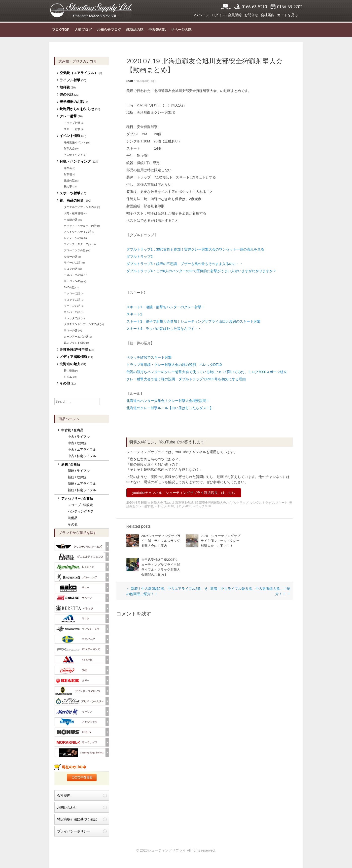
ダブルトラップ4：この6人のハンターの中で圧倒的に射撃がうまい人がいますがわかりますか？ (203, 271)
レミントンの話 (73, 238)
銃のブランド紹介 (75, 343)
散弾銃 (65, 87)
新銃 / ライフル (79, 471)
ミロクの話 (71, 269)
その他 (65, 383)
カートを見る (287, 15)
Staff (130, 81)
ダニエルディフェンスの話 (80, 207)
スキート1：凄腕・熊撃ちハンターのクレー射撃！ (166, 307)
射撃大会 (157, 503)
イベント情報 (70, 136)
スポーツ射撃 (70, 193)
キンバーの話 (72, 312)
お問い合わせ (67, 807)
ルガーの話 (71, 257)
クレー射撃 (68, 116)
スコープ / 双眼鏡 (80, 505)
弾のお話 (67, 94)
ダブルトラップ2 (140, 257)
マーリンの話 (72, 306)
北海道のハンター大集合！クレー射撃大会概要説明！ (168, 401)
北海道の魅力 (70, 364)
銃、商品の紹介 (72, 200)
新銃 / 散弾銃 (77, 477)
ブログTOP (61, 30)
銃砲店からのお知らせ (77, 109)
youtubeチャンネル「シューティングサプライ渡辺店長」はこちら (184, 493)
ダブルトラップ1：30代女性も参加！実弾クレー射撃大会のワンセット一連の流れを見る (195, 249)
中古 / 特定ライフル (82, 456)
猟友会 (68, 168)
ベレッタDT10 (164, 506)
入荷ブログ (83, 30)
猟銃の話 (69, 180)
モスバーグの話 (73, 275)
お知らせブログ (109, 30)
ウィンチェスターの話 (77, 244)
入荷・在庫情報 (73, 213)
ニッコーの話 (72, 293)
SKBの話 (69, 287)
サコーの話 (71, 330)
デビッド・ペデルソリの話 (80, 226)
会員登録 (235, 15)
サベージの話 (181, 30)
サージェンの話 (73, 281)
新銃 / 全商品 (71, 465)
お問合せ (251, 15)
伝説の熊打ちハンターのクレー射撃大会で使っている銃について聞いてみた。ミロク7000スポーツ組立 (207, 372)
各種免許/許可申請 (74, 349)
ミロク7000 (184, 506)
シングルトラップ (262, 503)
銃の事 (68, 186)
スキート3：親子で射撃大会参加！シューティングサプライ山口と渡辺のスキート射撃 (193, 321)
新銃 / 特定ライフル (82, 490)
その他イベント (73, 155)
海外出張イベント (75, 142)
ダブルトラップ (238, 503)
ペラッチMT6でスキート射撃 (149, 357)
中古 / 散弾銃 (77, 443)
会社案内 (268, 15)
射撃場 (68, 174)
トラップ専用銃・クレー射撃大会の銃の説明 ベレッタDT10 (174, 365)
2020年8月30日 (146, 81)
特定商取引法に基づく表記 (77, 819)
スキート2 (134, 314)
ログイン (218, 15)
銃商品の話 (135, 30)
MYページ (201, 15)
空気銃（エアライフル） (79, 73)
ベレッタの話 (72, 318)
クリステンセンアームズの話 (82, 324)
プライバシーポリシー (74, 831)
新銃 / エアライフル (82, 484)
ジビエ (68, 377)
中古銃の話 (157, 30)
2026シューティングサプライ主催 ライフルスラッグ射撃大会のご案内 (161, 541)
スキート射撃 (72, 129)
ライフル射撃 (70, 80)
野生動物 (69, 371)
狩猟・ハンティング (75, 161)
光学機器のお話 (72, 102)
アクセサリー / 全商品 (77, 499)
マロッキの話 (72, 300)
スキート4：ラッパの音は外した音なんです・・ (164, 329)
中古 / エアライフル (82, 450)
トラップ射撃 (72, 123)
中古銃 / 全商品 (72, 430)
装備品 (73, 518)
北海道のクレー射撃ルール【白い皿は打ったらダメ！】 (170, 408)
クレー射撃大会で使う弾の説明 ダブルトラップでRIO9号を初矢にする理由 (186, 379)
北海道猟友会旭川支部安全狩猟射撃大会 (199, 503)
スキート (282, 503)
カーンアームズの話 (76, 337)
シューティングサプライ (91, 10)
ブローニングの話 (75, 250)
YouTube (226, 7)
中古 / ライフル (79, 437)
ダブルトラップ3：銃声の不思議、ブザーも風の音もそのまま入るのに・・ (185, 264)
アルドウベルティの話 (77, 232)
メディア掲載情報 (73, 357)
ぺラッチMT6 (202, 506)
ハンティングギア (81, 512)
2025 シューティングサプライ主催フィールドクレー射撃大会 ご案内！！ (221, 541)
